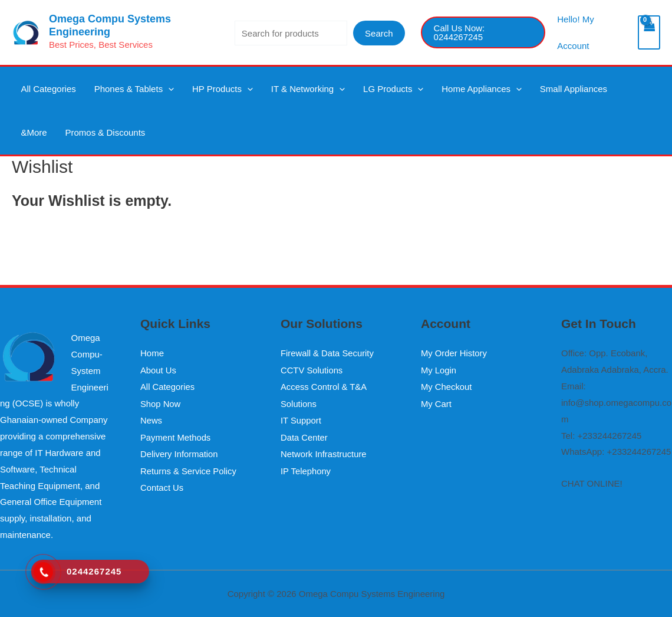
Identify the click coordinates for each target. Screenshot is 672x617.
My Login (439, 370)
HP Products (204, 92)
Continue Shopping (50, 244)
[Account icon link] (591, 32)
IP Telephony (306, 468)
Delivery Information (179, 452)
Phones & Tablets (122, 92)
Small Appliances (524, 92)
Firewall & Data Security (328, 353)
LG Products (359, 92)
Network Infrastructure (324, 452)
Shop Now (161, 403)
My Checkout (447, 386)
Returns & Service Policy (189, 468)
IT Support (301, 419)
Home (152, 353)
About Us (159, 370)
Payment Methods (176, 436)
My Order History (454, 353)
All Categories (45, 92)
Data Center (304, 436)
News (151, 419)
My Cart (437, 403)
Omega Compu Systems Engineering (110, 25)
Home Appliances (440, 92)
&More (582, 92)
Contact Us (162, 485)
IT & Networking (281, 92)
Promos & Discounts (57, 142)
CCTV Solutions (312, 370)
